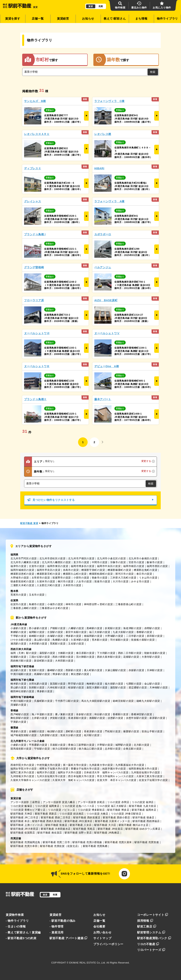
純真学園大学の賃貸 (114, 769)
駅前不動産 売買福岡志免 (25, 842)
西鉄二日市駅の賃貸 (130, 653)
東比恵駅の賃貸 (80, 674)
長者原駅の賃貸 (77, 718)
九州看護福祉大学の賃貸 (130, 765)
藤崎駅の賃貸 (55, 670)
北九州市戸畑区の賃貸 (81, 558)
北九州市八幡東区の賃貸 (25, 562)
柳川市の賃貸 (66, 581)
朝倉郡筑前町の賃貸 (22, 581)
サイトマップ (102, 938)
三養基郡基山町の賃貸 (128, 604)
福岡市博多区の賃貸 (83, 566)
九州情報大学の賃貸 (22, 776)
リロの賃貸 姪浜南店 (72, 814)
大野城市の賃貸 (20, 578)
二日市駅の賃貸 (135, 636)
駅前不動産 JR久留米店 (79, 821)
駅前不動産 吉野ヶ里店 (78, 833)
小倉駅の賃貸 (18, 628)
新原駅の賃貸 (157, 718)
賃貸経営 (63, 19)
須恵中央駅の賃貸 (136, 718)
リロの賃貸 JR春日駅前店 (126, 814)
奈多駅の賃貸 (84, 714)
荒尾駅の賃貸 (58, 644)
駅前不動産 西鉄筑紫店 (87, 817)
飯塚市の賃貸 (155, 562)
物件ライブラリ (167, 19)
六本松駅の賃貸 (56, 687)
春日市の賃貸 (144, 574)
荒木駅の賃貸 (100, 640)
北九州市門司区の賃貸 (24, 558)
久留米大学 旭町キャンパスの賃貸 (73, 780)
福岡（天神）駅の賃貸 (24, 653)
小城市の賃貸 (55, 604)
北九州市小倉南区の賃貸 (143, 558)
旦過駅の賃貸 (58, 745)
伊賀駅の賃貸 (58, 718)
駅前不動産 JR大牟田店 (24, 829)
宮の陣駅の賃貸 (85, 657)
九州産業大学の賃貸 (101, 765)
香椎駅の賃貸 (144, 632)
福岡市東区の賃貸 (58, 566)
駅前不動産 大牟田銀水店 (56, 829)
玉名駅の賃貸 (76, 644)
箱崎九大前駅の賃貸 (148, 701)
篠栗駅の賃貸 (131, 731)
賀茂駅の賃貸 (58, 684)
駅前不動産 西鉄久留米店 (47, 821)
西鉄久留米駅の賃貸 (109, 657)
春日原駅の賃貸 (85, 653)
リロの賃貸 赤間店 (118, 802)
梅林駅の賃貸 (94, 684)
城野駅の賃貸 (123, 745)
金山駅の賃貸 (152, 684)
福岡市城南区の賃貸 (22, 570)
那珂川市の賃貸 (125, 574)
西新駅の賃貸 (73, 670)
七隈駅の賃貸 (134, 684)
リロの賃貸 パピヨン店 (62, 810)
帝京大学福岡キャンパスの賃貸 (115, 776)
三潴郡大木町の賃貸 (22, 585)
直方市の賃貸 (81, 562)
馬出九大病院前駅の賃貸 (96, 701)
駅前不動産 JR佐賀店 (110, 829)
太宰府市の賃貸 (41, 578)
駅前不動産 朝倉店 (143, 817)
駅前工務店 (147, 927)
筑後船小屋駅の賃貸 (143, 640)
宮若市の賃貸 (136, 562)
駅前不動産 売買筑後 (147, 842)
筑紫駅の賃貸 (18, 657)
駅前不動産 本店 (20, 821)
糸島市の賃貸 (71, 570)
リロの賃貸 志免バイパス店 (78, 806)
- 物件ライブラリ (17, 921)
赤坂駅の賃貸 (136, 670)
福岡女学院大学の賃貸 (24, 769)
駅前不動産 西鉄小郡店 (116, 817)
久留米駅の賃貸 (80, 640)
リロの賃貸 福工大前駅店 (112, 806)
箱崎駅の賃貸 (37, 636)
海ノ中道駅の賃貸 (42, 714)
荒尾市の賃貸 (18, 595)
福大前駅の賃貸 (114, 684)
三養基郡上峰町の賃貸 (24, 608)
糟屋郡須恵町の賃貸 (22, 574)
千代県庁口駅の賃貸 (67, 701)
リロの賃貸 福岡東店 (47, 806)
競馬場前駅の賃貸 (21, 749)
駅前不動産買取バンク (154, 938)
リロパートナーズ (151, 950)
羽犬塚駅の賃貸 (119, 640)
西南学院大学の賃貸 (22, 765)
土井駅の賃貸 (39, 718)
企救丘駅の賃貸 (132, 749)
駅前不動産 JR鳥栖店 (107, 833)
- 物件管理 (57, 927)
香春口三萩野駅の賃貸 (81, 745)
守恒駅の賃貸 (42, 749)
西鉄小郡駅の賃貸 (63, 657)
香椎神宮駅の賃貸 (142, 714)
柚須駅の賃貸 (55, 731)
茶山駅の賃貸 (18, 687)
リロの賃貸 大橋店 (97, 814)
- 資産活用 (57, 932)
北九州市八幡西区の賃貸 (56, 562)
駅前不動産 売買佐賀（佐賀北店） (60, 846)
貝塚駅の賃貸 (18, 705)
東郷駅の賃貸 (18, 632)
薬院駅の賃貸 (47, 653)
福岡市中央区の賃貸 (109, 566)
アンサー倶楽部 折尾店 (91, 802)
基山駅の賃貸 (42, 640)
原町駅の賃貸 (73, 731)
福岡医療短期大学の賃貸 (143, 769)
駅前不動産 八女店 (81, 825)
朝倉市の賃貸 (100, 578)
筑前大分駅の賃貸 (71, 735)
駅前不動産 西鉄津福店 (146, 821)
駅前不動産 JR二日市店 (24, 817)
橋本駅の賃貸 (18, 684)
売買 (101, 6)
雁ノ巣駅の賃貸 (64, 714)
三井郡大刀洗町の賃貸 (123, 578)
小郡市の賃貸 (81, 578)
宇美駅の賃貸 (18, 722)
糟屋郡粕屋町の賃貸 (101, 574)
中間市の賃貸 (100, 562)
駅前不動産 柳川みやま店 (134, 825)
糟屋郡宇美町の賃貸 (93, 570)
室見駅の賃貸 (37, 670)
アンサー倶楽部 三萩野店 (25, 802)
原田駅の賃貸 (155, 636)
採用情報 (145, 921)
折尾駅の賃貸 (113, 628)
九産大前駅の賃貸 (123, 632)
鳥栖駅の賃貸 (60, 640)
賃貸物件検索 (15, 915)
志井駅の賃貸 (113, 749)
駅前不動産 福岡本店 (144, 810)
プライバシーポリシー (108, 944)
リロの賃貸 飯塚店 (21, 806)
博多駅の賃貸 (73, 636)
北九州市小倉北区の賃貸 (111, 558)
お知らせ (88, 19)
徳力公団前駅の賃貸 (64, 749)
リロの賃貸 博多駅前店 (91, 810)
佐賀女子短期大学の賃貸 (153, 780)
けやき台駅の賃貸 (21, 640)
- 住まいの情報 (16, 927)
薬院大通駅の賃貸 (97, 687)
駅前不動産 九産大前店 (143, 806)
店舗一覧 (38, 19)
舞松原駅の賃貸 (20, 718)
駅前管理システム (151, 932)
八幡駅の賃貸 (76, 628)
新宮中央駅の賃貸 (76, 632)
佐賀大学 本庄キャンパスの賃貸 (117, 780)
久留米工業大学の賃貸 (150, 776)
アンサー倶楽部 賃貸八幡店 (59, 802)
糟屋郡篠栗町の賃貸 (119, 570)
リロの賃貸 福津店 (143, 802)
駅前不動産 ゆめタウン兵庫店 (143, 829)
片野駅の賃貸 (105, 745)
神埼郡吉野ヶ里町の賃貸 (98, 604)
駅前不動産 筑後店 (56, 825)
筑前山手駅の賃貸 (152, 731)
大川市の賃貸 (121, 581)
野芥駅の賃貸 (76, 684)
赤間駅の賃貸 (152, 628)
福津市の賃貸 (18, 566)
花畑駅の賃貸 (131, 657)
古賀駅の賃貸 (55, 632)
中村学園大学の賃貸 (49, 765)
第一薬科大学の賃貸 (75, 765)
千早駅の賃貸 (18, 636)
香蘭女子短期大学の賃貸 (85, 769)
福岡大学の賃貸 (46, 772)
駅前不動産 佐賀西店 (23, 833)
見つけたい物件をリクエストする (90, 500)
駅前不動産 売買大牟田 (24, 846)
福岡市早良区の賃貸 (49, 570)
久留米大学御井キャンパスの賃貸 (30, 780)
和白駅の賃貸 (102, 714)
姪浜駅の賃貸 (18, 670)
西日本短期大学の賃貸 (81, 776)
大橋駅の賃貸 (66, 653)
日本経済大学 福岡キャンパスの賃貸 (106, 772)
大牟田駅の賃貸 (38, 644)
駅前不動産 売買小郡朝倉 (87, 842)
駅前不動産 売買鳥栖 (95, 846)
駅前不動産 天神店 (21, 814)
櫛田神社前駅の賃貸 (22, 691)
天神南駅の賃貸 (159, 687)
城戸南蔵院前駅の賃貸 (24, 735)
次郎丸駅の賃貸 (38, 684)
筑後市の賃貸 (102, 581)
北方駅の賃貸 (142, 745)
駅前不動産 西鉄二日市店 (56, 817)
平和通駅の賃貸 (38, 745)
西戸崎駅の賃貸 (20, 714)
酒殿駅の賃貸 (97, 718)
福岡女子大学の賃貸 (70, 772)
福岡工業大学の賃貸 (22, 772)
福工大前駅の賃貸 (100, 632)
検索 (153, 72)
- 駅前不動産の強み (63, 921)
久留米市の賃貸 (46, 581)
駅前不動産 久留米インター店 (113, 821)
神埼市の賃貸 (73, 604)
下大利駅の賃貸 (106, 653)
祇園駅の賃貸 (42, 674)
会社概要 (99, 927)
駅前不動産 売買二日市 (56, 842)
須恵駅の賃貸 (115, 718)
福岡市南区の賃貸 (134, 566)
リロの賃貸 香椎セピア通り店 (28, 810)
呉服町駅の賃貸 (43, 701)
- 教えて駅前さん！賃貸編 (23, 932)
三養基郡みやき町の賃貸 (54, 608)
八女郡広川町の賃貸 (49, 585)
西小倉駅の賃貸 (38, 628)
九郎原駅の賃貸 (49, 735)
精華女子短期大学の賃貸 (54, 769)
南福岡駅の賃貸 (93, 636)
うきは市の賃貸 (148, 578)
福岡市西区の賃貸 (157, 566)
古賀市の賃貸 (37, 566)
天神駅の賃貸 (155, 670)
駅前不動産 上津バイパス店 (27, 825)
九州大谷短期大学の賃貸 (51, 776)
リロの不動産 (148, 944)
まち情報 (141, 19)
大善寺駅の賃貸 (151, 657)
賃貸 (91, 6)
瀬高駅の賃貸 (18, 644)
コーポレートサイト (153, 915)
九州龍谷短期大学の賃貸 (146, 772)
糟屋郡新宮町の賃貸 (49, 574)
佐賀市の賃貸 (18, 604)
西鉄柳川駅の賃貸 (21, 661)
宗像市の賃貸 (118, 562)
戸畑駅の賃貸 (58, 628)
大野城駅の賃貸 (114, 636)
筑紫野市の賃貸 (62, 578)
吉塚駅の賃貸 (55, 636)
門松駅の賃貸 (113, 731)
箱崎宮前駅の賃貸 (123, 701)
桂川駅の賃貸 (92, 735)
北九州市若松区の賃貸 (53, 558)
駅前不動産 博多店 (118, 810)
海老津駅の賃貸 (132, 628)
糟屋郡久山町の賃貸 (75, 574)
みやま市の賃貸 (140, 581)
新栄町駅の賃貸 (43, 661)
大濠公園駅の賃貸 (115, 670)
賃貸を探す (13, 19)
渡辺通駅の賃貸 (138, 687)
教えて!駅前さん (115, 19)
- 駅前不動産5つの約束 (21, 938)
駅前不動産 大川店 (105, 825)
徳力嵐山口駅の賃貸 (90, 749)
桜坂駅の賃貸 (76, 687)
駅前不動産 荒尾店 (84, 829)
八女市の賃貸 (84, 581)
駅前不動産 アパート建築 (68, 938)
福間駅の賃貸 (37, 632)
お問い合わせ (102, 932)
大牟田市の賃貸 (72, 585)
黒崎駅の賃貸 (94, 628)
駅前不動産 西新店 (46, 814)
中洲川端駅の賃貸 (21, 674)
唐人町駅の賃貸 (93, 670)
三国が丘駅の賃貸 (39, 657)
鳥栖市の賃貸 (37, 604)
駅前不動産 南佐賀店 (50, 833)
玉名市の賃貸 (37, 595)
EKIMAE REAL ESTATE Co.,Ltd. (88, 963)
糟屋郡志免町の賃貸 (146, 570)
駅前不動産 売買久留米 (118, 842)
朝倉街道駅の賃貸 (155, 653)
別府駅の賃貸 (37, 687)
